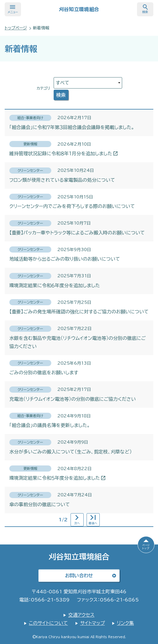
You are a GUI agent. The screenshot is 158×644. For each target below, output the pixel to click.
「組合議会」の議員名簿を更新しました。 (50, 425)
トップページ (16, 28)
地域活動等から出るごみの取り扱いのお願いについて (65, 259)
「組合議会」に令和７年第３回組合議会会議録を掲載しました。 (72, 127)
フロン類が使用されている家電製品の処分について (62, 180)
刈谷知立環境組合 (79, 9)
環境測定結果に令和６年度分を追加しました (55, 285)
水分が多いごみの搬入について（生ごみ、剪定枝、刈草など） (71, 452)
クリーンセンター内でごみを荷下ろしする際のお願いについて (72, 206)
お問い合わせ (79, 576)
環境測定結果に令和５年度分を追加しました (57, 478)
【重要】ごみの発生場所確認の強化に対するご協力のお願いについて (79, 312)
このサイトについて (48, 623)
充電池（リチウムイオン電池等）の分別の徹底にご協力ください (73, 399)
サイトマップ (93, 623)
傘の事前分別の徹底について (40, 504)
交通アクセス (81, 615)
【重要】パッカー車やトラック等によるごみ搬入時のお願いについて (77, 233)
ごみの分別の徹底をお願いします (44, 373)
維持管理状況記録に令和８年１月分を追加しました (63, 153)
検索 (61, 95)
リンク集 (125, 623)
